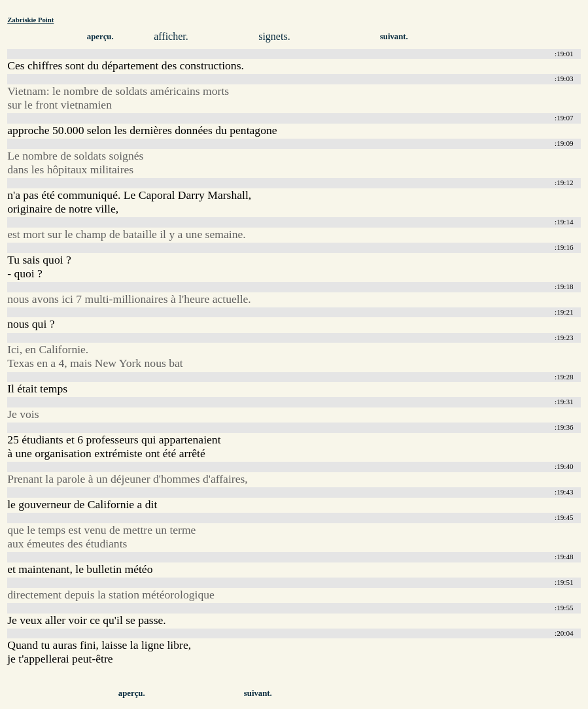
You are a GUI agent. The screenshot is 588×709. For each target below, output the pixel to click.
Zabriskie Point (30, 20)
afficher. (171, 36)
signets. (274, 36)
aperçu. (100, 37)
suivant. (394, 37)
